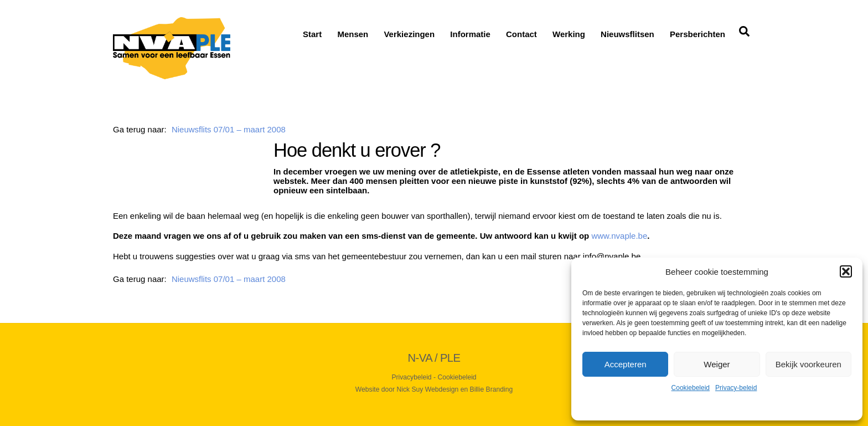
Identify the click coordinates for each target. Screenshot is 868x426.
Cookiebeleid (691, 388)
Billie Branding (492, 389)
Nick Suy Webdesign (428, 389)
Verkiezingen (409, 34)
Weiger (717, 364)
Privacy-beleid (736, 388)
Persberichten (697, 34)
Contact (521, 34)
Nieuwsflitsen (627, 34)
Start (312, 34)
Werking (569, 34)
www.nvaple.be (619, 236)
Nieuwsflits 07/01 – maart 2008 (229, 129)
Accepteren (626, 364)
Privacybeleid (411, 377)
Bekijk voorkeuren (808, 364)
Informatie (470, 34)
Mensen (353, 34)
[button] (846, 271)
